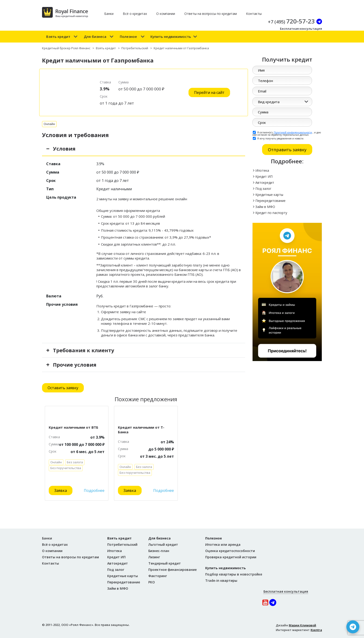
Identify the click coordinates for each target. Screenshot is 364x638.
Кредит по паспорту (271, 213)
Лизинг (154, 557)
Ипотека (262, 170)
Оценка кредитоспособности (230, 551)
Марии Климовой (302, 625)
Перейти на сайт (209, 92)
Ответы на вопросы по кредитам (211, 14)
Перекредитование (270, 201)
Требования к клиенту (84, 350)
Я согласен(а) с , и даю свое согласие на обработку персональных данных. (287, 133)
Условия (64, 148)
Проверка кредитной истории (231, 557)
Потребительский (122, 544)
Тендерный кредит (165, 563)
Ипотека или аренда (223, 544)
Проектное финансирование (172, 570)
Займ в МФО (265, 207)
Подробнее (94, 490)
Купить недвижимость (171, 36)
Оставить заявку (63, 388)
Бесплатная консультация (301, 29)
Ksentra (316, 630)
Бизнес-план (159, 551)
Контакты (254, 14)
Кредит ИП (264, 176)
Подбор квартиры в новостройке (234, 574)
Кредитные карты (269, 195)
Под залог (263, 189)
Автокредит (265, 183)
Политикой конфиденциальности (293, 132)
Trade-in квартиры (221, 580)
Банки (109, 14)
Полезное (128, 36)
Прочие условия (75, 365)
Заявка (61, 490)
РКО (152, 582)
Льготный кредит (163, 544)
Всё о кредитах (135, 14)
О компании (166, 14)
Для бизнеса (95, 36)
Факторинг (158, 576)
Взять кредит (58, 36)
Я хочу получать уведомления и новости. (278, 138)
